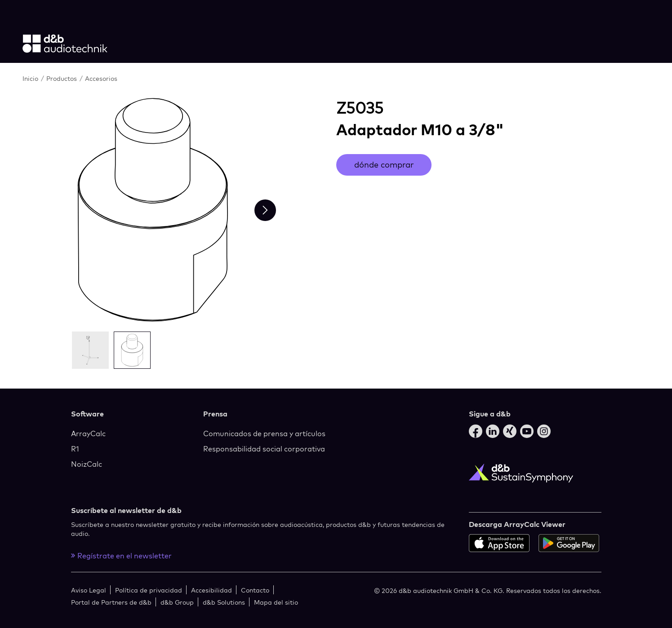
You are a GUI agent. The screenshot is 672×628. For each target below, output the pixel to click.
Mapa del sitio (276, 602)
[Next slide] (265, 210)
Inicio (30, 78)
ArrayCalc (88, 433)
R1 (75, 449)
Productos (62, 78)
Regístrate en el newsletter (121, 556)
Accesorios (101, 78)
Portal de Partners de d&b (111, 602)
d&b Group (177, 602)
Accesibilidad (211, 590)
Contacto (255, 590)
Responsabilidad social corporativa (264, 449)
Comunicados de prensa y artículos (264, 433)
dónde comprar (384, 165)
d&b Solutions (224, 602)
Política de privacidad (149, 590)
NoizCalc (87, 464)
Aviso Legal (89, 590)
